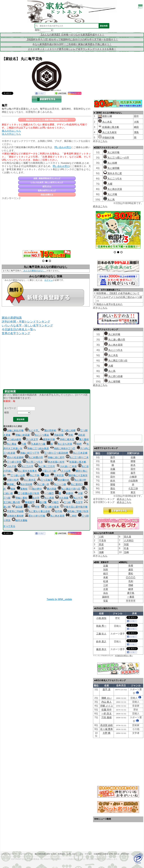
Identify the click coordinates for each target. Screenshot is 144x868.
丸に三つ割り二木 (77, 457)
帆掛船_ (9, 484)
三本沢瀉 (57, 475)
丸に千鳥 (33, 475)
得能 (113, 473)
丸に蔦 (109, 200)
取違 (113, 461)
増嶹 (131, 585)
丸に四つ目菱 (113, 376)
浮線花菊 (57, 435)
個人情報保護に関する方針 (45, 854)
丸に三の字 (26, 466)
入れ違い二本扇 (66, 466)
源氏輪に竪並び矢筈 (76, 511)
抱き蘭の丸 (62, 480)
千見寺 (102, 541)
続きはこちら (100, 206)
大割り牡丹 (11, 480)
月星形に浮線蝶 (13, 511)
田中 (136, 116)
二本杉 (71, 516)
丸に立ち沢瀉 (63, 444)
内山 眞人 (107, 702)
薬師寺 (106, 597)
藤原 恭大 (101, 649)
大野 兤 (107, 733)
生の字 (34, 498)
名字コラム (47, 186)
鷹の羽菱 (50, 489)
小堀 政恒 (101, 618)
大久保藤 (62, 498)
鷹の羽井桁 (49, 430)
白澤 (101, 548)
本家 (106, 577)
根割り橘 (107, 116)
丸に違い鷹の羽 (115, 340)
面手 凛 (107, 689)
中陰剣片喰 (106, 138)
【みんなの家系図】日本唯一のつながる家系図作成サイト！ (72, 35)
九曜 (108, 184)
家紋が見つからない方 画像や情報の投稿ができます (47, 120)
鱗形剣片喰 (47, 439)
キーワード (10, 408)
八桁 (101, 537)
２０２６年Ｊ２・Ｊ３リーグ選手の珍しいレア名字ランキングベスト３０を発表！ (72, 49)
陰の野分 (35, 489)
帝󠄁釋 (131, 566)
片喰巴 (53, 502)
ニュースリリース (26, 854)
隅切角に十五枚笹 (76, 475)
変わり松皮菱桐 (13, 457)
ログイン (49, 280)
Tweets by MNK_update (59, 599)
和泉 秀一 (101, 626)
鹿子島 (131, 593)
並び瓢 (41, 502)
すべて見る (9, 526)
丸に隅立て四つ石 (69, 489)
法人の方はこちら (11, 134)
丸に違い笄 (41, 484)
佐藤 (133, 457)
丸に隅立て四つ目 (116, 361)
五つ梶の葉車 (50, 507)
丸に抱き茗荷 (56, 516)
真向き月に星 (113, 173)
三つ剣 (65, 502)
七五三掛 (133, 488)
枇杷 (77, 444)
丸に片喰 (110, 194)
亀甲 (5, 105)
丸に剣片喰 (111, 152)
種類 (7, 413)
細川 (106, 573)
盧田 (131, 570)
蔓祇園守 (28, 502)
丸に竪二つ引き (33, 462)
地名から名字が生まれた (110, 304)
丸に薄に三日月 (45, 466)
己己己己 (131, 577)
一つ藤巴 (47, 493)
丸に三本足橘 (78, 453)
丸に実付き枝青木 (26, 471)
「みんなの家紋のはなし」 (34, 271)
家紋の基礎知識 (12, 318)
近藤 (106, 566)
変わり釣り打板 (35, 516)
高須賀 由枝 (107, 725)
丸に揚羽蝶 (111, 168)
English (125, 854)
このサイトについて (9, 854)
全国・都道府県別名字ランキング (47, 178)
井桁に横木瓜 (65, 439)
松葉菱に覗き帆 (76, 462)
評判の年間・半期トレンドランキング (26, 322)
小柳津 (133, 477)
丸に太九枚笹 (107, 132)
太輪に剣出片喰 (13, 430)
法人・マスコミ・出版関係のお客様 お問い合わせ (99, 854)
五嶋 (126, 552)
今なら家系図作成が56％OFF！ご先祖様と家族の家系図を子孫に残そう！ (72, 44)
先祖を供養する (47, 195)
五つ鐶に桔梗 (67, 430)
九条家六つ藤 (36, 444)
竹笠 (35, 507)
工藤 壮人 (101, 634)
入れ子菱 (10, 466)
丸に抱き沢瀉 (113, 189)
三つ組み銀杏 (12, 439)
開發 (133, 461)
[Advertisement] (47, 223)
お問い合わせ (72, 854)
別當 (126, 544)
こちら (104, 141)
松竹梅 (57, 511)
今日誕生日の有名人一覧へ (19, 329)
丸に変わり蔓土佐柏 (37, 511)
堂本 (113, 492)
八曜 (22, 444)
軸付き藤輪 (20, 520)
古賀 (106, 589)
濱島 (136, 132)
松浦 (106, 581)
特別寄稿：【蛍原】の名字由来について (118, 293)
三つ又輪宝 (45, 480)
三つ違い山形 (16, 475)
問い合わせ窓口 (63, 147)
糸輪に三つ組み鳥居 (36, 448)
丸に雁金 (10, 444)
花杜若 (80, 435)
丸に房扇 (47, 498)
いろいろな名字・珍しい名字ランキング (47, 182)
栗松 (131, 573)
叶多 (126, 548)
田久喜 (128, 537)
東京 (133, 492)
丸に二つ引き (113, 179)
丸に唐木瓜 (28, 480)
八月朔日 (129, 541)
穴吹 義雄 (107, 717)
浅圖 (101, 552)
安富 (106, 601)
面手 (113, 457)
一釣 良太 (107, 714)
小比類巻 (133, 481)
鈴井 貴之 (101, 641)
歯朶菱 (17, 507)
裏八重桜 (82, 439)
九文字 (77, 502)
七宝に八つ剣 (47, 471)
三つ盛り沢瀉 (12, 462)
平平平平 (131, 601)
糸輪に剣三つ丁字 (28, 453)
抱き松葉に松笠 (54, 462)
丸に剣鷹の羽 (34, 457)
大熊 (136, 122)
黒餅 (45, 475)
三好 (106, 585)
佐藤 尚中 (107, 710)
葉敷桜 (22, 489)
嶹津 (131, 589)
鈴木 (133, 465)
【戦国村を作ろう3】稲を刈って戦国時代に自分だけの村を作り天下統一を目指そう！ (72, 39)
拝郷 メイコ (107, 706)
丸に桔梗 (110, 163)
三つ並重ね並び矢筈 (27, 493)
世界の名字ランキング (47, 190)
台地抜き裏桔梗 (13, 516)
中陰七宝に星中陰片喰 (74, 507)
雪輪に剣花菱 (21, 435)
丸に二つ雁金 (40, 435)
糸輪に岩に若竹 (54, 457)
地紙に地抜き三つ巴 (63, 448)
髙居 (101, 544)
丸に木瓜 (105, 122)
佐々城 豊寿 (107, 729)
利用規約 (62, 854)
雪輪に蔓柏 (20, 498)
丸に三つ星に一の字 (116, 158)
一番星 (131, 597)
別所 (106, 570)
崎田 (136, 127)
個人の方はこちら (11, 131)
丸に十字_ (32, 430)
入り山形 (64, 471)
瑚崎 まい (107, 698)
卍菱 (79, 493)
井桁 (69, 435)
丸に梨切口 (75, 484)
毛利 (131, 581)
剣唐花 (68, 493)
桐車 (11, 489)
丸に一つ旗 (58, 484)
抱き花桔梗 (24, 484)
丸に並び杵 (79, 480)
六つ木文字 (30, 439)
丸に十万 (76, 498)
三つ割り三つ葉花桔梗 (54, 453)
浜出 (106, 593)
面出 (113, 488)
